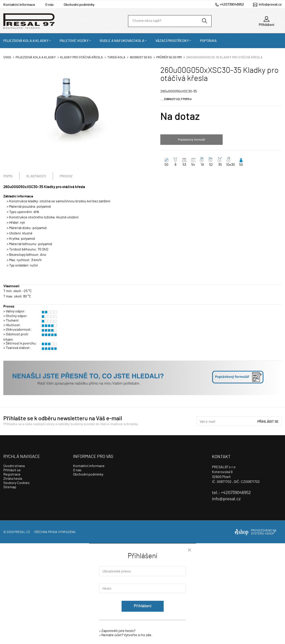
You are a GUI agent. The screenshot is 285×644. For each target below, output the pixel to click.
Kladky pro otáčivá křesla (81, 57)
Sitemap (10, 487)
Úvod (7, 57)
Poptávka (208, 41)
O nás (49, 5)
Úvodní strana (14, 466)
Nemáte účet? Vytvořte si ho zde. (127, 635)
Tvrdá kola (116, 57)
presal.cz (22, 532)
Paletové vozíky (74, 41)
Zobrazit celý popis (177, 99)
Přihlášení (143, 606)
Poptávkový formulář (191, 140)
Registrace (12, 474)
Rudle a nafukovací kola (122, 41)
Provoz (66, 176)
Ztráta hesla (13, 479)
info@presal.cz (270, 4)
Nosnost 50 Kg (141, 57)
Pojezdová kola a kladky (26, 41)
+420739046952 (232, 4)
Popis (8, 176)
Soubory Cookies (16, 483)
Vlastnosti (36, 176)
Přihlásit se (268, 422)
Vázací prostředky (172, 41)
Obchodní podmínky (79, 5)
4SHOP (270, 534)
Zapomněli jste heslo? (118, 631)
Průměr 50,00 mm (169, 57)
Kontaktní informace (19, 5)
